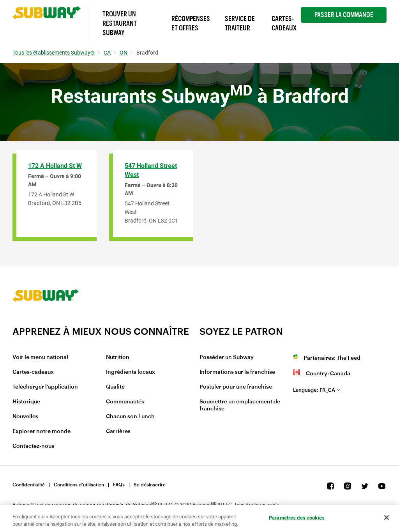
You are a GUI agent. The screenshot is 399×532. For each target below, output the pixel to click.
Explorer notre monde (41, 431)
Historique (26, 402)
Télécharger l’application (45, 387)
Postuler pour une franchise (236, 387)
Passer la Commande (344, 15)
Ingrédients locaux (131, 372)
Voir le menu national (40, 357)
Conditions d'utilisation (79, 485)
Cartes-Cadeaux (284, 23)
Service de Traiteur (240, 23)
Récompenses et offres (191, 23)
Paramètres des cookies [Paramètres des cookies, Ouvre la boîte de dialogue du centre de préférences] (297, 518)
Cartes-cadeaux (33, 372)
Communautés (125, 402)
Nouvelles (25, 417)
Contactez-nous (33, 446)
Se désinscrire (150, 485)
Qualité (115, 387)
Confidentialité (29, 485)
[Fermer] (387, 518)
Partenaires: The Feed (332, 358)
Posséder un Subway (227, 357)
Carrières (118, 431)
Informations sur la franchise (237, 372)
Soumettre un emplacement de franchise (240, 405)
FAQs (119, 485)
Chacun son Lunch (130, 417)
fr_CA (314, 390)
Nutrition (118, 357)
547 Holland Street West (151, 170)
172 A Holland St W (55, 166)
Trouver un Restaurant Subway (120, 23)
